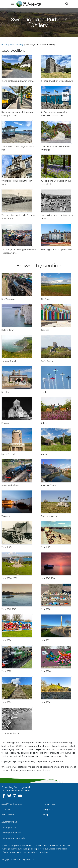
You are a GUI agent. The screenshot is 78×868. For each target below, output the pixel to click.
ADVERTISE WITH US (9, 822)
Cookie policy (47, 809)
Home (4, 44)
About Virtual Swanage (12, 804)
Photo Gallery (17, 44)
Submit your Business (11, 833)
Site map (45, 815)
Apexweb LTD (54, 846)
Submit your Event (9, 827)
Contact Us (6, 809)
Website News (8, 815)
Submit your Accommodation (15, 838)
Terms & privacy (48, 804)
